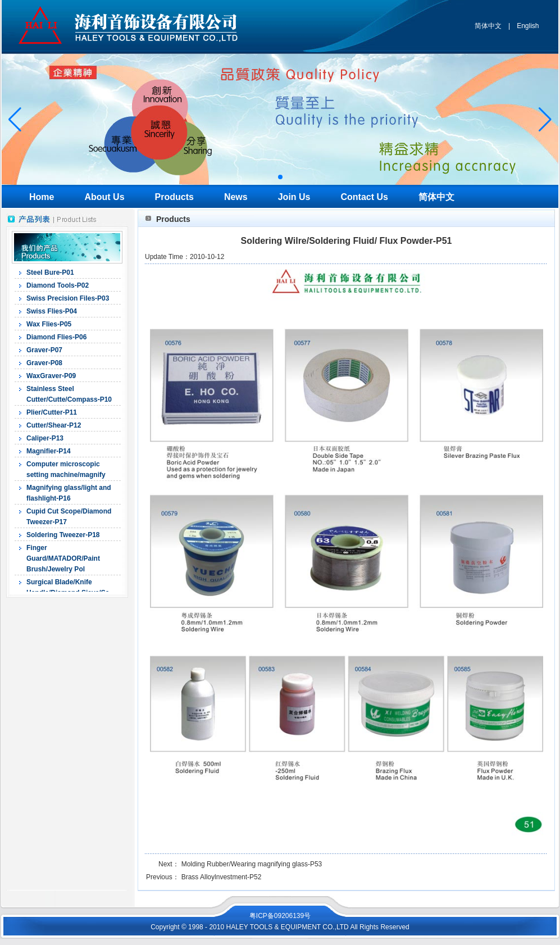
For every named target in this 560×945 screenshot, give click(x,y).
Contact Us (365, 197)
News (236, 197)
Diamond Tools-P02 (58, 285)
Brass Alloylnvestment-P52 (222, 877)
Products (174, 197)
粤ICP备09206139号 (280, 916)
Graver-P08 (44, 363)
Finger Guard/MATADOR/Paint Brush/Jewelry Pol (63, 558)
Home (42, 197)
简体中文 (488, 26)
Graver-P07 (44, 350)
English (528, 26)
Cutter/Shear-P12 (54, 425)
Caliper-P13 (45, 438)
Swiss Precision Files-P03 (68, 298)
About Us (104, 197)
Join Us (294, 197)
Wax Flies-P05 (49, 324)
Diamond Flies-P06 (56, 337)
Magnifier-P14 (49, 451)
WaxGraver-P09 (51, 376)
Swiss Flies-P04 (52, 311)
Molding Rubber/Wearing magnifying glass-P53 (252, 864)
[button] (280, 177)
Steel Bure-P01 (50, 272)
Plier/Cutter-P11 (52, 412)
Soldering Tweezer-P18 (63, 535)
